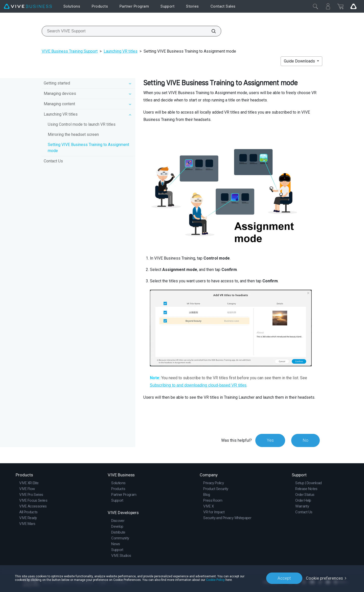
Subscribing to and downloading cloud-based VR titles (198, 385)
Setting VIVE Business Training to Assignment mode (88, 148)
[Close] (315, 6)
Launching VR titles (121, 51)
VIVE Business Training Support (70, 51)
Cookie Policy (215, 580)
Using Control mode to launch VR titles (82, 124)
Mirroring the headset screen (73, 134)
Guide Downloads (300, 61)
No (305, 440)
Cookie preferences (324, 578)
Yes (270, 440)
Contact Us (53, 161)
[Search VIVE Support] (211, 31)
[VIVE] (28, 6)
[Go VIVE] (353, 6)
